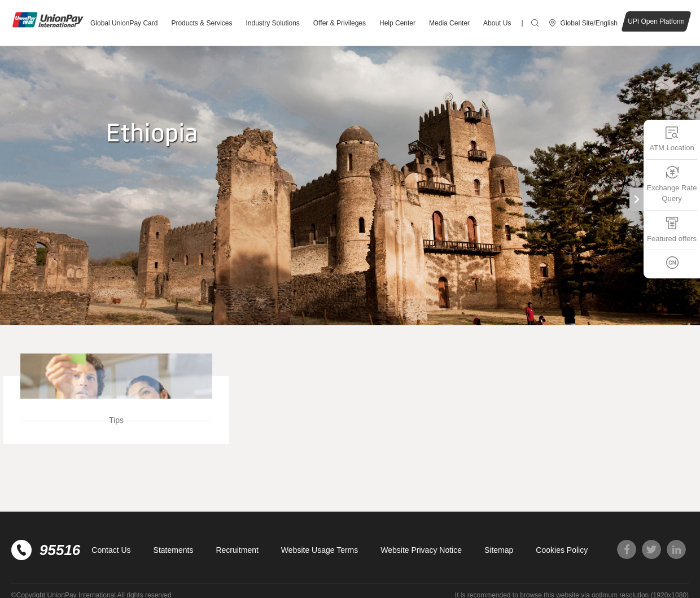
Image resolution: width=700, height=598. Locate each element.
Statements (174, 550)
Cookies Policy (562, 550)
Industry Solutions (272, 23)
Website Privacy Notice (421, 550)
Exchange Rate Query (672, 184)
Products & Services (202, 23)
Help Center (397, 23)
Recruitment (237, 550)
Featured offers (672, 229)
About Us (497, 23)
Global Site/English (589, 23)
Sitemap (499, 550)
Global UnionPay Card (124, 23)
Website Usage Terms (320, 550)
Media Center (449, 23)
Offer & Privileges (340, 23)
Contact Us (111, 550)
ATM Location (671, 139)
